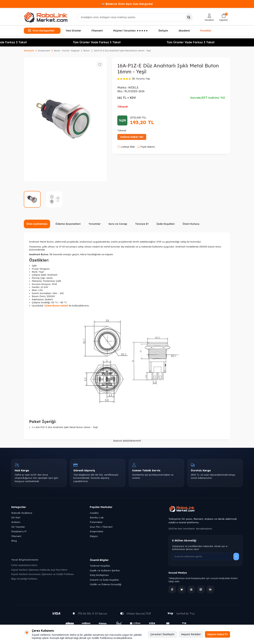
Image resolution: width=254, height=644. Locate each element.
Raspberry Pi (19, 531)
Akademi (184, 31)
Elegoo (94, 536)
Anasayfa (29, 51)
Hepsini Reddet (191, 634)
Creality (94, 513)
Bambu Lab (97, 517)
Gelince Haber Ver (132, 137)
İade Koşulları (166, 224)
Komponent (44, 51)
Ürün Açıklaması (37, 224)
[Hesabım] (209, 17)
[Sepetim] (224, 17)
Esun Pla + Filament (101, 527)
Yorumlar (95, 224)
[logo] (46, 17)
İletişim (163, 31)
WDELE (133, 87)
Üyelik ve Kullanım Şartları (105, 570)
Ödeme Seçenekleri (68, 224)
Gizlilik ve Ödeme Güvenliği (106, 584)
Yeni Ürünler (73, 31)
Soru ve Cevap (118, 224)
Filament (97, 31)
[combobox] (135, 17)
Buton (87, 51)
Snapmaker (97, 531)
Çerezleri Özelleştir (162, 634)
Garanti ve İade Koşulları (104, 580)
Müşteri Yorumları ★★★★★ (131, 31)
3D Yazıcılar (18, 527)
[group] (65, 119)
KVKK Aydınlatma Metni (24, 565)
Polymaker (96, 522)
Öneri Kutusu (191, 224)
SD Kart (16, 517)
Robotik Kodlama (22, 513)
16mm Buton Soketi (56, 306)
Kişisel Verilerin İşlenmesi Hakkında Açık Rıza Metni (39, 570)
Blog (14, 541)
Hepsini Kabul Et (217, 634)
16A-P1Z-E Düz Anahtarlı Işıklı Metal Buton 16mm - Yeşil (122, 51)
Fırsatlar (206, 30)
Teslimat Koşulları (100, 566)
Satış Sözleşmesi (99, 575)
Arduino (16, 522)
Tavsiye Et (142, 224)
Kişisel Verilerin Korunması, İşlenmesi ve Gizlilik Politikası (43, 574)
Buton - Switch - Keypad (67, 51)
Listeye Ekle (126, 147)
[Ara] (189, 17)
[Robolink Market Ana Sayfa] (206, 509)
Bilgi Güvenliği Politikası (24, 579)
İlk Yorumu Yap (141, 79)
